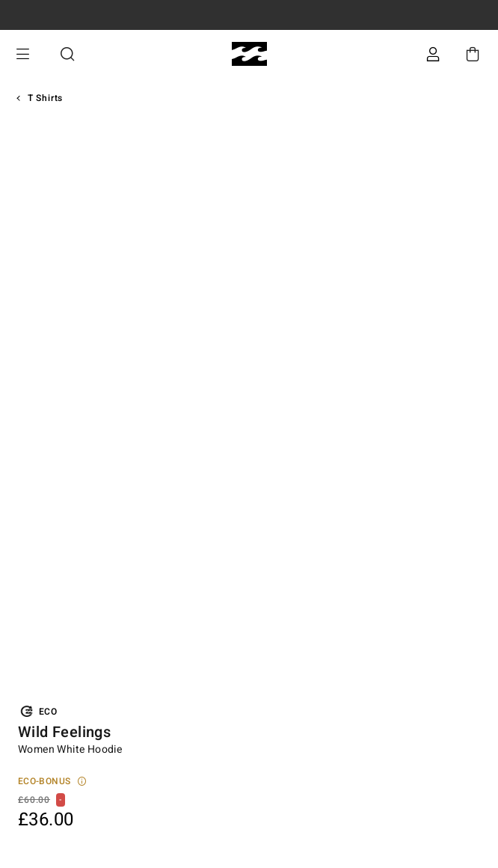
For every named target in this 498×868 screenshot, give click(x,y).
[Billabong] (249, 54)
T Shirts (46, 98)
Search (67, 54)
